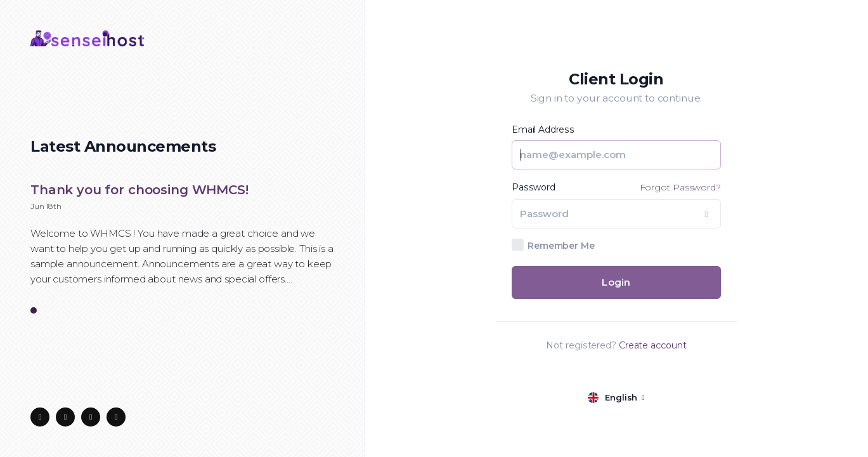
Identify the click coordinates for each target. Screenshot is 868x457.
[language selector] (616, 398)
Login (616, 282)
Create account (653, 345)
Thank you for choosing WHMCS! (139, 190)
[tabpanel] (182, 241)
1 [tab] (34, 311)
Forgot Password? (680, 187)
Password (534, 187)
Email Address (543, 129)
